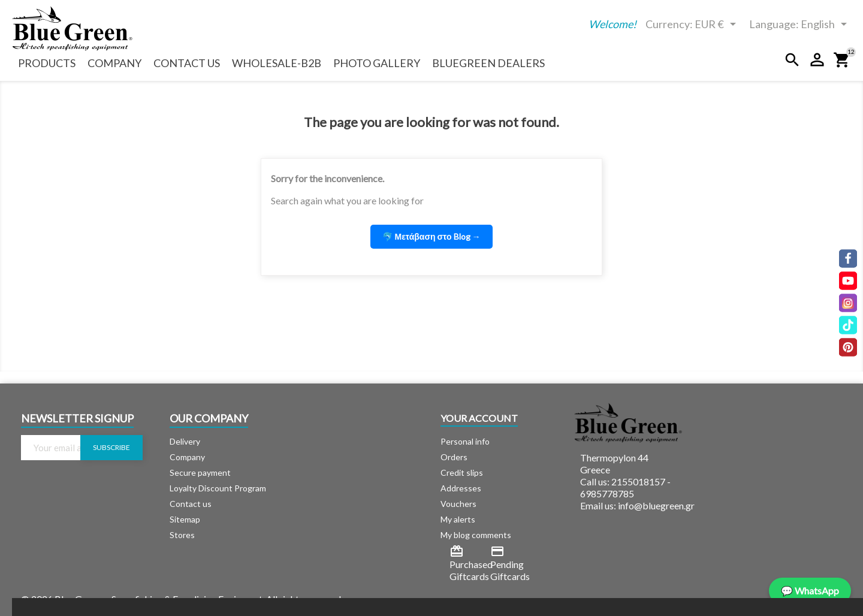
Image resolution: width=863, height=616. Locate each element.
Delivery (185, 441)
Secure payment (200, 472)
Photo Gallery (377, 63)
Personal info (465, 441)
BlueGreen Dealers (488, 63)
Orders (454, 457)
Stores (182, 535)
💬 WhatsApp (810, 591)
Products (47, 63)
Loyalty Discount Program (218, 488)
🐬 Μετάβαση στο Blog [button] (431, 236)
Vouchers (458, 504)
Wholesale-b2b (277, 63)
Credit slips (462, 472)
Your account (479, 418)
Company (114, 63)
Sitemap (185, 519)
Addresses (461, 488)
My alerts (458, 519)
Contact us (187, 63)
